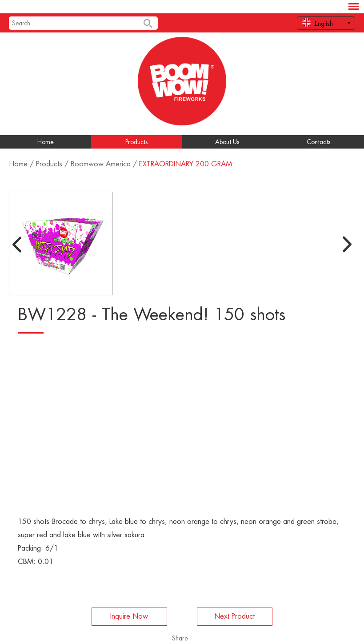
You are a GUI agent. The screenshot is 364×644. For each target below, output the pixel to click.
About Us (227, 142)
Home (46, 142)
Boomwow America (101, 164)
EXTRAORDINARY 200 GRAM (186, 164)
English (318, 22)
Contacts (319, 142)
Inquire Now (129, 616)
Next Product (234, 616)
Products (137, 142)
